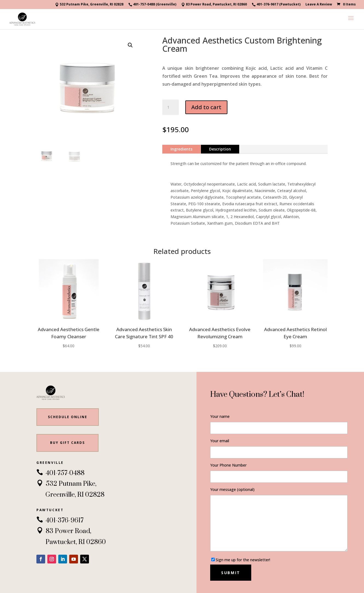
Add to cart (206, 107)
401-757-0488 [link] (60, 473)
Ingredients (181, 149)
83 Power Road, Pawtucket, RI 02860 (214, 5)
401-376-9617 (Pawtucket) (276, 5)
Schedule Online (68, 417)
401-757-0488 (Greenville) (152, 5)
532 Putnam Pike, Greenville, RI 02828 (89, 5)
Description (220, 149)
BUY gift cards (67, 443)
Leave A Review (319, 5)
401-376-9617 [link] (60, 520)
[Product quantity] (171, 107)
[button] (130, 45)
